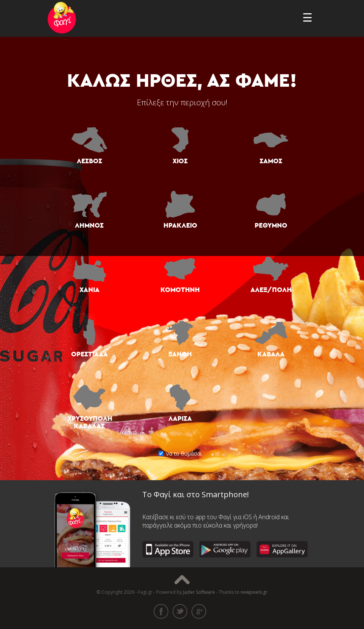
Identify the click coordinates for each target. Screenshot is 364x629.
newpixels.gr (254, 592)
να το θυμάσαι (182, 453)
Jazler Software (199, 592)
